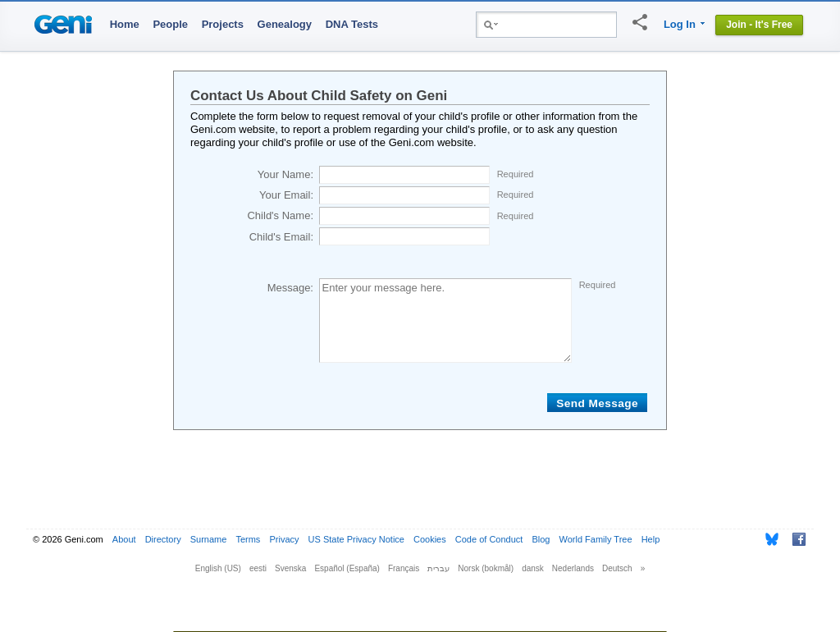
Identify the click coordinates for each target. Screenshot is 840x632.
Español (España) (347, 568)
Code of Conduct (489, 539)
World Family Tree (596, 539)
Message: (290, 288)
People (170, 24)
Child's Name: (280, 215)
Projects (223, 24)
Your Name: (285, 174)
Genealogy (285, 24)
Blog (541, 539)
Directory (163, 539)
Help (651, 539)
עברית (438, 568)
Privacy (284, 539)
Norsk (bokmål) (486, 568)
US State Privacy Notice (356, 539)
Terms (248, 539)
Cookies (430, 539)
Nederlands (573, 568)
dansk (533, 568)
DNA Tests (352, 24)
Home (125, 24)
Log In (680, 24)
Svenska (290, 568)
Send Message (597, 403)
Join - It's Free (759, 25)
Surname (209, 539)
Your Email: (286, 195)
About (124, 539)
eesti (258, 568)
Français (404, 568)
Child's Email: (281, 237)
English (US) (218, 568)
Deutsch (617, 568)
